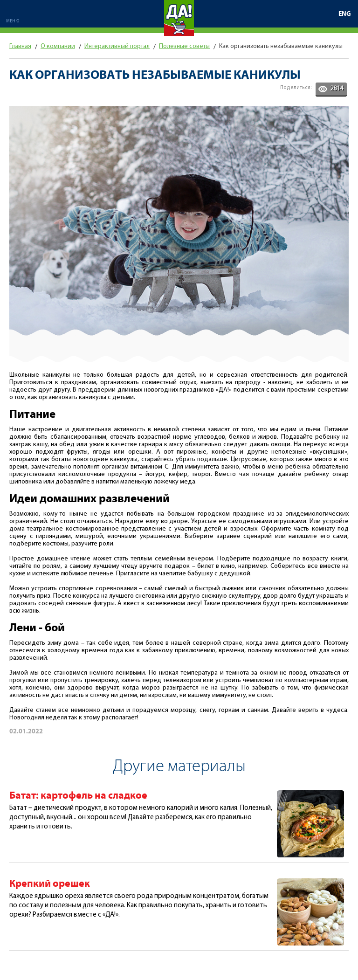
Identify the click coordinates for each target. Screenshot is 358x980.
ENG (345, 14)
